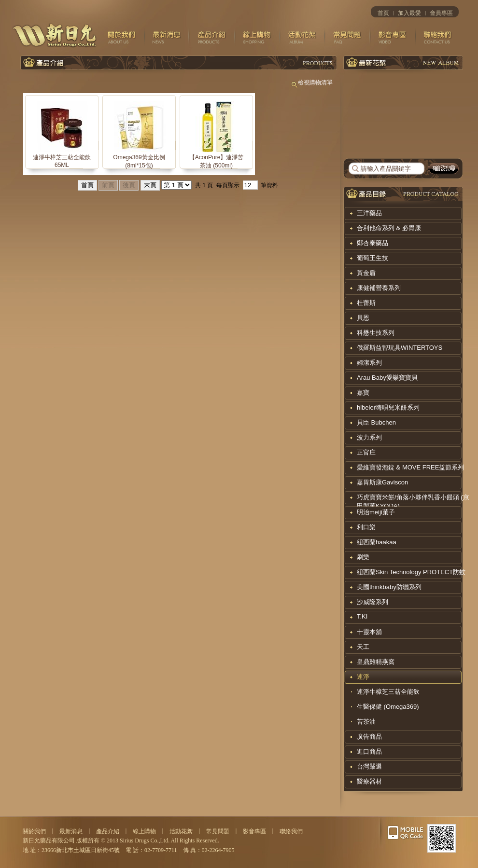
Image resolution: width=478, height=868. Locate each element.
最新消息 (71, 831)
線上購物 (144, 831)
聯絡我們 (291, 831)
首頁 (383, 13)
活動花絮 (181, 831)
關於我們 (34, 831)
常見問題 (218, 831)
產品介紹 (108, 831)
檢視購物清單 (312, 83)
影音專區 (254, 831)
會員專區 (441, 13)
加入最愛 (409, 13)
